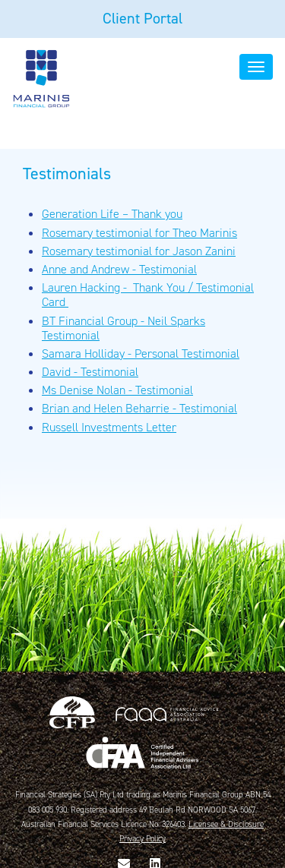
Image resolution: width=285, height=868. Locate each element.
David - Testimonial (90, 372)
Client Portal (142, 18)
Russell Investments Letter (109, 427)
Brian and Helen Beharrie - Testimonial (139, 408)
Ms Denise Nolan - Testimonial (117, 390)
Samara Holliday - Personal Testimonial (141, 354)
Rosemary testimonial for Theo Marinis (139, 233)
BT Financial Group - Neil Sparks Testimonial (123, 328)
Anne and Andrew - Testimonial (119, 269)
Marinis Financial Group (41, 78)
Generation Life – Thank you (112, 214)
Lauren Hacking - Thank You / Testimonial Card (148, 295)
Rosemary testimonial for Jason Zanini (139, 251)
